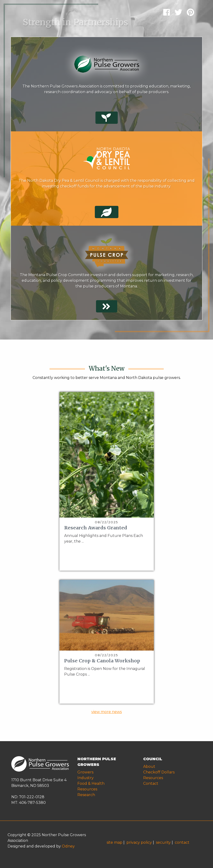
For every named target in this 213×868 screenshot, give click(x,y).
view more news (106, 712)
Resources (87, 789)
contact (182, 842)
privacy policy (139, 842)
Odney (68, 846)
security (163, 842)
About (149, 766)
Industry (86, 778)
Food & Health (91, 783)
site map (115, 842)
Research (86, 795)
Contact (151, 783)
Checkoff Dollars (159, 772)
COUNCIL (153, 759)
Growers (85, 772)
